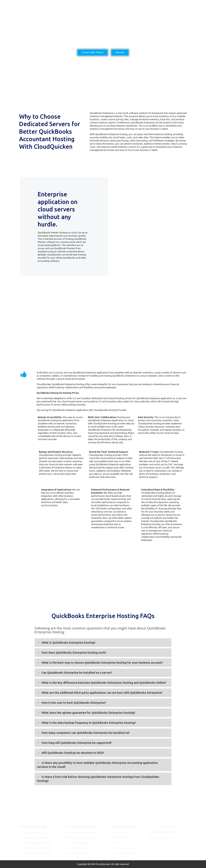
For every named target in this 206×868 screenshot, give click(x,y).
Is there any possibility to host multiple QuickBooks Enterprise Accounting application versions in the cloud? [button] (97, 765)
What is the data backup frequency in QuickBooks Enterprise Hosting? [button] (86, 723)
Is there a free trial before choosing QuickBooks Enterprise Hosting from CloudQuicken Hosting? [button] (98, 779)
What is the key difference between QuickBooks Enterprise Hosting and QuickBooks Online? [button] (101, 683)
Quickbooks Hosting (80, 4)
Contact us (184, 4)
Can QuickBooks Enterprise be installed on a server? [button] (74, 673)
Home (62, 4)
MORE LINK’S (167, 4)
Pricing (153, 4)
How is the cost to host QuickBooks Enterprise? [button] (71, 703)
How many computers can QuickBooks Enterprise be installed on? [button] (83, 733)
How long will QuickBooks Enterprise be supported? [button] (74, 743)
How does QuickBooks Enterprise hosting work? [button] (71, 653)
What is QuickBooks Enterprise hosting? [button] (66, 643)
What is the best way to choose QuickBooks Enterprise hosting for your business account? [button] (100, 663)
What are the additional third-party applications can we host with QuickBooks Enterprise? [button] (100, 693)
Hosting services (106, 4)
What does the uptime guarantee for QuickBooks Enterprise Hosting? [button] (86, 713)
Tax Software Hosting (133, 4)
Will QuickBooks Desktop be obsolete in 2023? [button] (70, 753)
